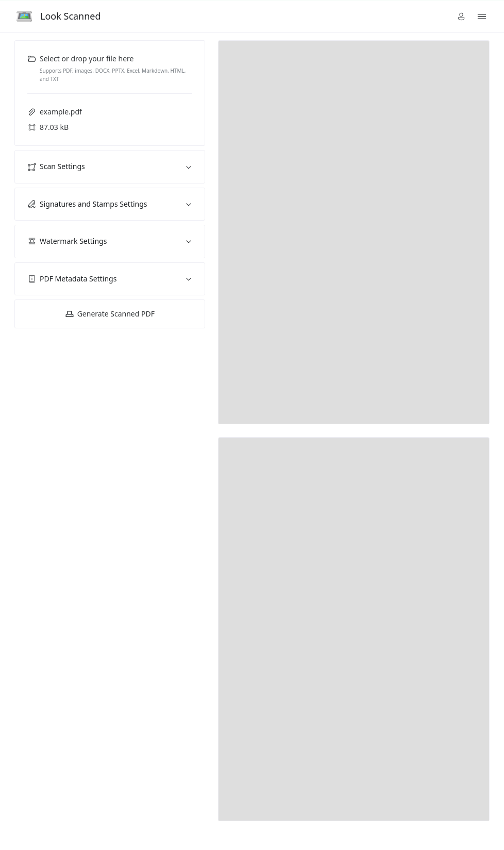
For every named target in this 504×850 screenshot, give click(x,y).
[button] (461, 16)
